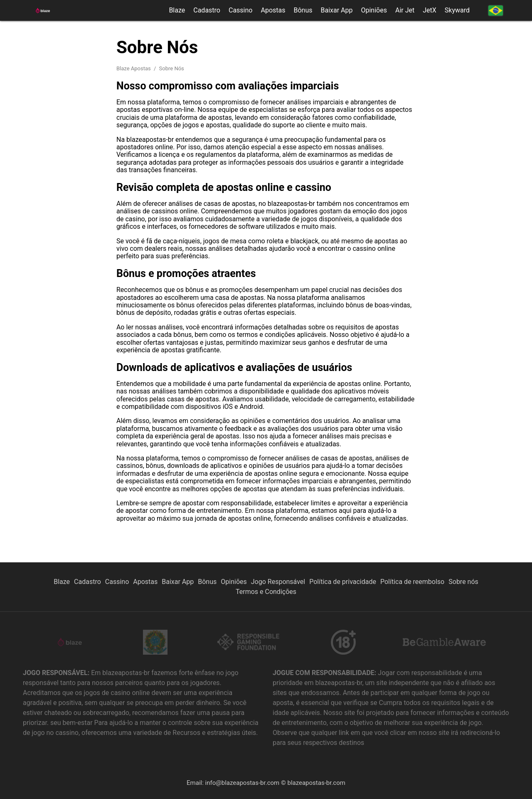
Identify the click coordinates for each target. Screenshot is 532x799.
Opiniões (374, 10)
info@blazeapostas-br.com (243, 783)
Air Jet (405, 10)
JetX (430, 10)
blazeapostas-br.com (316, 783)
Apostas (273, 10)
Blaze (177, 10)
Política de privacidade (343, 582)
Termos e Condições (266, 592)
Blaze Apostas (134, 68)
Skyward (457, 10)
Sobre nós (463, 582)
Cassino (240, 10)
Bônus (303, 10)
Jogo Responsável (278, 582)
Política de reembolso (412, 582)
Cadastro (207, 10)
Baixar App (336, 10)
